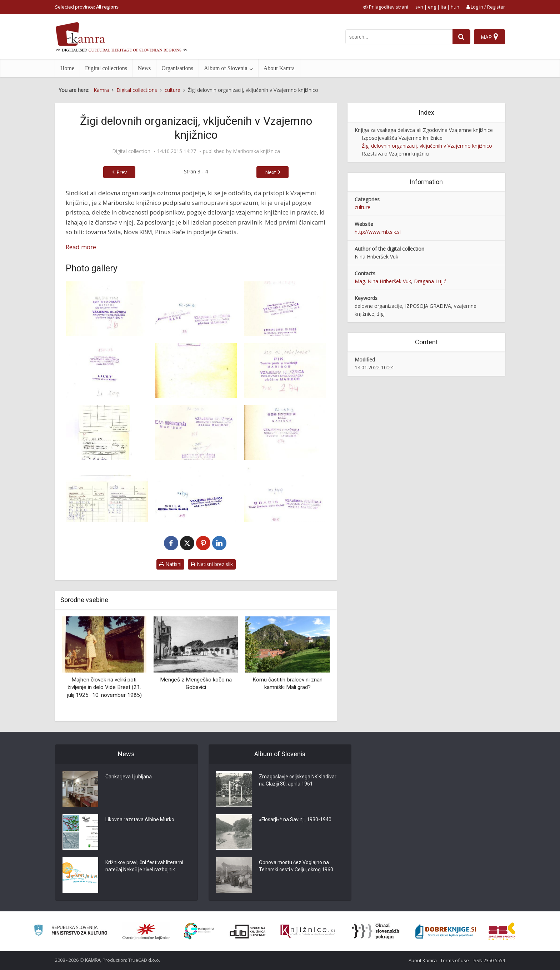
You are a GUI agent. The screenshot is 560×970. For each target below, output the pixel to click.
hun (455, 7)
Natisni (170, 564)
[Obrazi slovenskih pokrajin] (376, 931)
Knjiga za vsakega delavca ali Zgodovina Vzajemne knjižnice (424, 130)
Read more (81, 247)
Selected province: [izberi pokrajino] (87, 7)
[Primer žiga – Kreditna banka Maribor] (285, 309)
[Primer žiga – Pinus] (196, 309)
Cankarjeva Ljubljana (129, 777)
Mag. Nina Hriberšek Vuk (383, 281)
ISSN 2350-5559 (489, 960)
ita (443, 7)
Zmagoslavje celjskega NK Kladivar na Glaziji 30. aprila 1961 (298, 780)
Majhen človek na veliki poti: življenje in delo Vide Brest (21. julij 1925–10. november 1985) (104, 687)
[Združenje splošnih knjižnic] (502, 931)
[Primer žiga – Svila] (196, 495)
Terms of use (455, 960)
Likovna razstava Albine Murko (140, 819)
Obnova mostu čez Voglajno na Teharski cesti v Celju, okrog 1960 (296, 866)
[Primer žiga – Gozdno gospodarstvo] (285, 432)
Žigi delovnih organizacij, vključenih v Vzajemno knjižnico (427, 146)
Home (67, 68)
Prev (122, 172)
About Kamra (279, 68)
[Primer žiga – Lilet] (107, 371)
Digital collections (106, 68)
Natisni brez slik (212, 564)
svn (419, 7)
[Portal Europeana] (199, 931)
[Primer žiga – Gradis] (285, 495)
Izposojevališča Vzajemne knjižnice (402, 138)
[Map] (489, 37)
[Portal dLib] (248, 931)
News (144, 68)
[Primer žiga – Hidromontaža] (196, 432)
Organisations (177, 68)
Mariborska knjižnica (256, 151)
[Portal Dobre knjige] (446, 931)
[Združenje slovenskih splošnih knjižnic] (308, 931)
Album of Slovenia (226, 68)
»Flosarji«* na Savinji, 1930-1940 (295, 819)
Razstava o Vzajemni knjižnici (396, 154)
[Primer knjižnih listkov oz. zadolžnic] (107, 433)
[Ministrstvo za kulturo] (71, 931)
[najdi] (461, 37)
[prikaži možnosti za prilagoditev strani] (386, 7)
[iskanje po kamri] (399, 37)
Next (271, 172)
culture (362, 207)
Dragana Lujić (430, 281)
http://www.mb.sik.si (378, 232)
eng (432, 7)
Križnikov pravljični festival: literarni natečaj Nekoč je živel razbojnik (144, 866)
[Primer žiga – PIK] (285, 371)
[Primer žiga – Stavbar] (107, 309)
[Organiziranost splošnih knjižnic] (146, 931)
